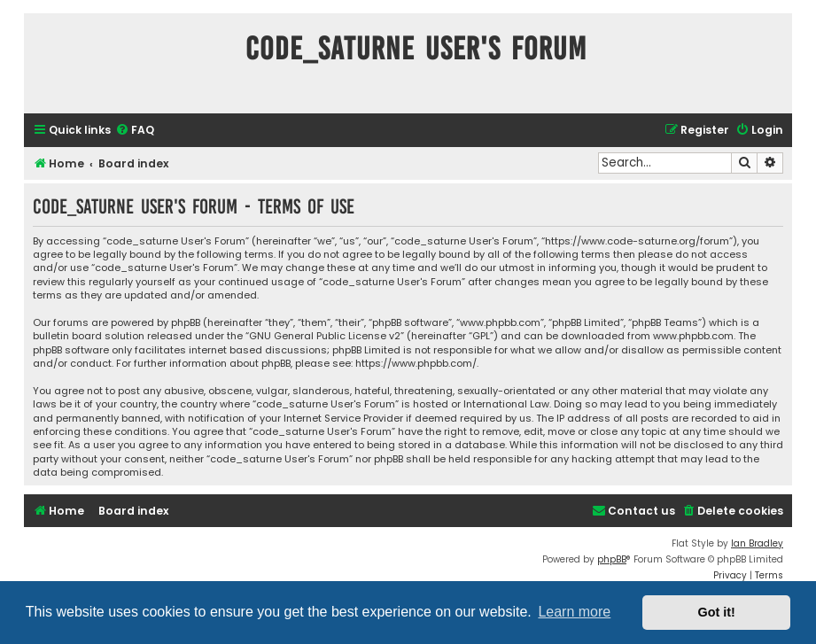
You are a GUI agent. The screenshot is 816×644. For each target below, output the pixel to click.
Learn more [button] (574, 612)
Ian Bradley (757, 543)
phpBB (612, 559)
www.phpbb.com (693, 336)
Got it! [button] (717, 612)
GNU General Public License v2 (325, 336)
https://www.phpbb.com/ (416, 364)
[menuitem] (135, 131)
